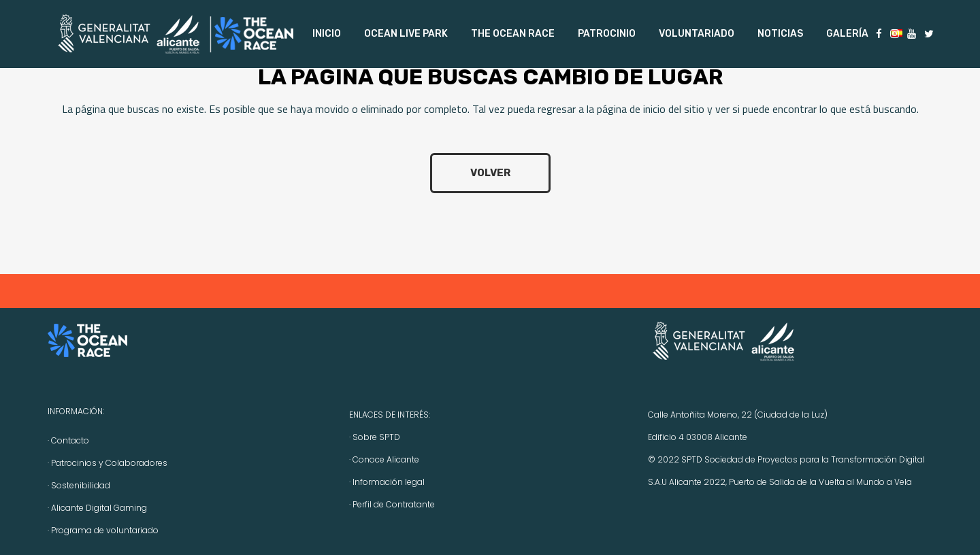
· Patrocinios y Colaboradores (108, 463)
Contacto (70, 440)
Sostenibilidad (81, 485)
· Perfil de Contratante (392, 504)
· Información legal (387, 482)
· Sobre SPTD (375, 437)
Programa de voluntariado (105, 530)
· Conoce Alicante (384, 459)
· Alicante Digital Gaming (97, 508)
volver (490, 173)
